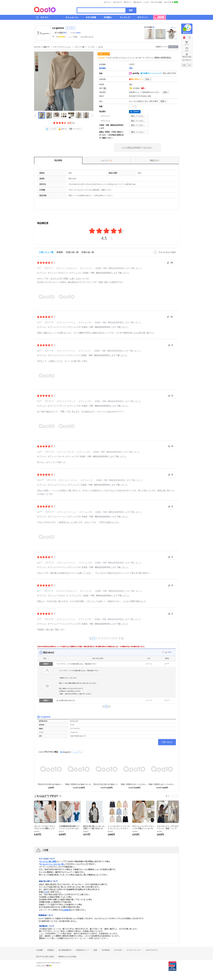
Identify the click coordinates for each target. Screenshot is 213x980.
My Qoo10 (118, 2)
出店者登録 (106, 950)
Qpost (139, 2)
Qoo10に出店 (157, 2)
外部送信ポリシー (83, 950)
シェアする (52, 129)
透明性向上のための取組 (67, 957)
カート (187, 45)
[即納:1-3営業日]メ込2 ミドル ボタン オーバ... (162, 784)
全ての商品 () (61, 33)
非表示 (169, 652)
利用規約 (51, 950)
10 (119, 638)
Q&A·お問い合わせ (87, 37)
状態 (45, 658)
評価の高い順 (72, 252)
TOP (184, 65)
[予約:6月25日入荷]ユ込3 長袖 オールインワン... (51, 784)
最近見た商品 (187, 57)
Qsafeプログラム (152, 950)
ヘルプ (146, 2)
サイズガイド (77, 129)
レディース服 (79, 47)
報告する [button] (64, 129)
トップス (91, 47)
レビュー (106, 160)
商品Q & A (155, 160)
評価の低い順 (88, 252)
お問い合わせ (167, 742)
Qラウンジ (187, 33)
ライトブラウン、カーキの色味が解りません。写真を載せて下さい (77, 664)
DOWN (190, 65)
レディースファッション (62, 47)
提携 (95, 950)
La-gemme (58, 28)
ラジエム (101, 58)
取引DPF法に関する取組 (45, 957)
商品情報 (58, 160)
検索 (131, 10)
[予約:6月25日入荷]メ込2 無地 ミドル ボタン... (106, 784)
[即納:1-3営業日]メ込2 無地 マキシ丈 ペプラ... (79, 784)
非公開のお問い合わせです (67, 700)
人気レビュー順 (46, 252)
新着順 (60, 252)
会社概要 (39, 950)
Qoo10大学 (169, 2)
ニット (101, 47)
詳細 (147, 79)
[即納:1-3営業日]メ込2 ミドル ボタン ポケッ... (134, 784)
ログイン (108, 2)
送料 (103, 88)
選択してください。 (139, 116)
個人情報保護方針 (65, 950)
